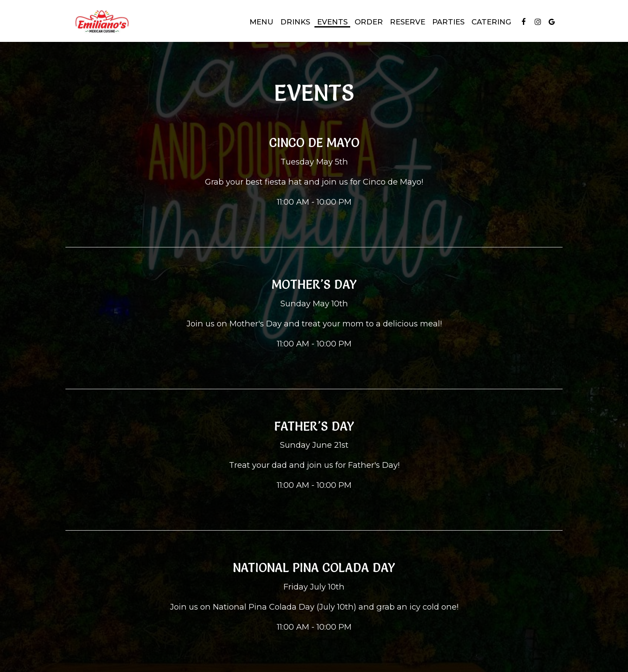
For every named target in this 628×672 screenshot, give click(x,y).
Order (369, 22)
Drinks (295, 22)
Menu (261, 22)
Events (332, 22)
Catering (491, 22)
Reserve (408, 22)
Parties (448, 22)
